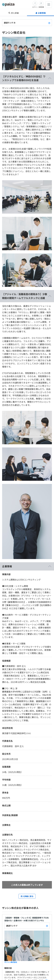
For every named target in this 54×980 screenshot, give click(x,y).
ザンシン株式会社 (11, 962)
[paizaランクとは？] (49, 23)
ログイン (35, 7)
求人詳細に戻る (27, 896)
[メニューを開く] (49, 5)
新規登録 (41, 7)
